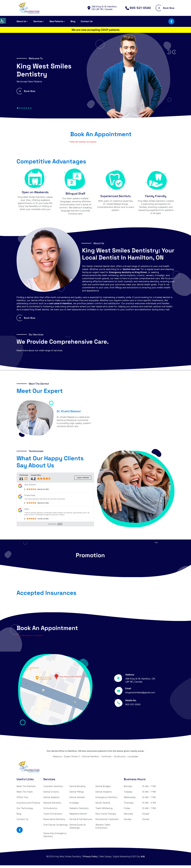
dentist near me (131, 269)
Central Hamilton (90, 756)
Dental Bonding (77, 786)
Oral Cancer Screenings (56, 825)
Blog (73, 21)
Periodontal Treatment (107, 819)
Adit (143, 856)
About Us (21, 21)
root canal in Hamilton (60, 303)
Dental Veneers (77, 797)
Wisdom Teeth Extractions (103, 826)
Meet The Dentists (26, 786)
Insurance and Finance (28, 803)
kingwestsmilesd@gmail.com (140, 692)
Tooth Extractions (53, 814)
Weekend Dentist (78, 814)
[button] (18, 108)
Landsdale (133, 756)
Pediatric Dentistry (79, 808)
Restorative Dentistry (54, 819)
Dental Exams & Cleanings (78, 826)
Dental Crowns (51, 792)
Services (38, 21)
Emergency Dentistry (106, 797)
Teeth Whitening (104, 808)
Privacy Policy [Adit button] (90, 856)
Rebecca (57, 756)
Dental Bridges (103, 786)
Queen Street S (72, 756)
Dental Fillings (77, 792)
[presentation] (169, 52)
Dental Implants (104, 792)
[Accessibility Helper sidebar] (3, 21)
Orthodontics (50, 808)
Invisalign (74, 803)
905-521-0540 (138, 8)
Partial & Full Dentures (81, 819)
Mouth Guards (103, 803)
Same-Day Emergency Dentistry (55, 835)
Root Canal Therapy (106, 814)
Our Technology (25, 808)
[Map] (55, 690)
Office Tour (22, 797)
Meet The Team (25, 792)
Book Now (166, 8)
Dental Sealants (51, 797)
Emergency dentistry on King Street (128, 272)
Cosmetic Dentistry (53, 786)
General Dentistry (52, 803)
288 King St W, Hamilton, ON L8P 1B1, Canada (102, 8)
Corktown (107, 756)
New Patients (56, 21)
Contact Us (87, 21)
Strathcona (120, 756)
